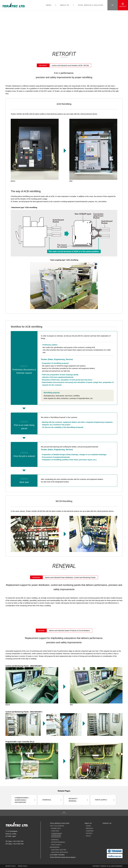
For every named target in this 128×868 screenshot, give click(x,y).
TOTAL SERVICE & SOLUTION (59, 823)
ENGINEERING (55, 847)
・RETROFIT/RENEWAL (57, 842)
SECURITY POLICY (11, 866)
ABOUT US (88, 823)
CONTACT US (107, 823)
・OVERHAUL (54, 840)
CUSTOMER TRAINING (57, 855)
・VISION (88, 826)
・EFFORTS (89, 833)
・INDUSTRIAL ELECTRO (58, 850)
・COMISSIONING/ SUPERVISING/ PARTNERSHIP (56, 835)
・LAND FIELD (54, 831)
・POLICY (88, 836)
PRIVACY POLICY (23, 866)
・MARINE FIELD (55, 828)
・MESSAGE (89, 828)
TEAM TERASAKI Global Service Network (63, 857)
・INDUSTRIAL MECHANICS (59, 852)
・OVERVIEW (89, 831)
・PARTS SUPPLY (56, 845)
